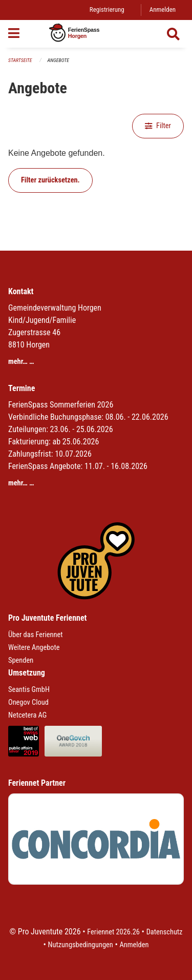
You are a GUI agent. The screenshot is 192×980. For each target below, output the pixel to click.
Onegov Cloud (28, 702)
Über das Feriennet (35, 635)
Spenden (21, 660)
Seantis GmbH (29, 690)
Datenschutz (165, 932)
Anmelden (163, 9)
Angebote (58, 60)
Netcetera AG (27, 715)
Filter (158, 126)
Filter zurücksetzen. (50, 180)
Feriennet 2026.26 (113, 932)
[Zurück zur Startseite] (96, 34)
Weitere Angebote (34, 648)
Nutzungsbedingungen (81, 945)
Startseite (20, 60)
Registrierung (107, 9)
